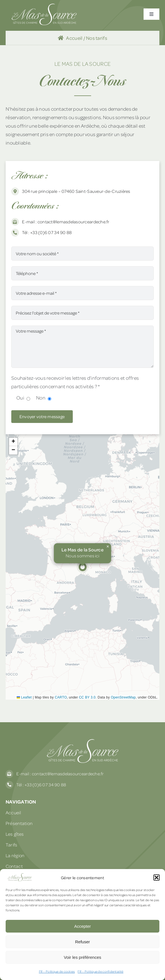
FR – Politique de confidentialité (100, 971)
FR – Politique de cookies (57, 971)
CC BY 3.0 (87, 697)
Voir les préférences (82, 957)
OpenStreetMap (123, 697)
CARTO (61, 697)
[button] (157, 878)
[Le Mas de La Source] (44, 6)
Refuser (82, 942)
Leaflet (24, 697)
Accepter (82, 926)
